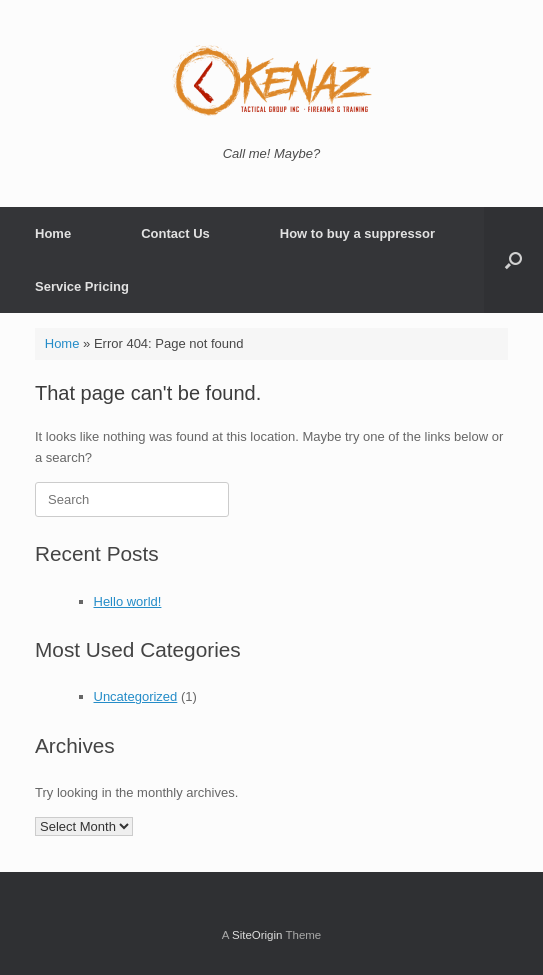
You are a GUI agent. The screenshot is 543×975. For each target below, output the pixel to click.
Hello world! (128, 601)
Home (53, 233)
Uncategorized (136, 696)
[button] (513, 260)
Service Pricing (82, 286)
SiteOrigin (257, 935)
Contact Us (175, 233)
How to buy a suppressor (357, 233)
